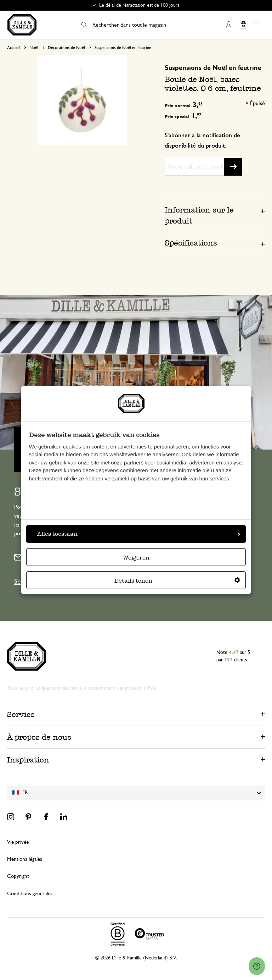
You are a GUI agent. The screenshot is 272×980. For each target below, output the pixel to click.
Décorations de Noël (66, 48)
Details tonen (177, 581)
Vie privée (18, 842)
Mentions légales (25, 859)
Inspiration (28, 760)
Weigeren (136, 558)
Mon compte (228, 25)
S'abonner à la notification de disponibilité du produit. (202, 141)
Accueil (13, 48)
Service (21, 714)
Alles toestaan (139, 534)
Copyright (18, 876)
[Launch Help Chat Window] (257, 966)
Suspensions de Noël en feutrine (123, 48)
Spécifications (191, 243)
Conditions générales (30, 894)
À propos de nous (39, 737)
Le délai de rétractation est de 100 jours (139, 5)
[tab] (215, 215)
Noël (34, 48)
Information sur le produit (199, 215)
